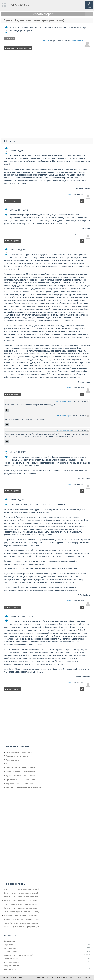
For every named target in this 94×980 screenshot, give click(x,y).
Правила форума (16, 977)
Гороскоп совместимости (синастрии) (21, 768)
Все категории (9, 941)
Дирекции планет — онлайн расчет (20, 784)
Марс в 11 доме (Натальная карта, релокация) (20, 916)
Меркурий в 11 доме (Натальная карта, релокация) (22, 923)
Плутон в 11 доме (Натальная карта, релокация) (21, 897)
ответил (69, 194)
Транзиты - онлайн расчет (16, 764)
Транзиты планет (10, 952)
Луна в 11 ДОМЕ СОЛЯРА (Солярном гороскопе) (21, 889)
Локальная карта (13, 760)
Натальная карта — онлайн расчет (20, 752)
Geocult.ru (55, 977)
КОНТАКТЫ (63, 977)
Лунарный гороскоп (11, 962)
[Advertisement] (47, 73)
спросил (46, 41)
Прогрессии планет (11, 966)
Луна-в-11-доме (9, 38)
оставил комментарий (64, 401)
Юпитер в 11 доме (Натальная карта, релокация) (21, 912)
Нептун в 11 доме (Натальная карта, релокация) (21, 901)
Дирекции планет (10, 969)
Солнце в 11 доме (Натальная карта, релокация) (21, 927)
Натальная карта (77, 41)
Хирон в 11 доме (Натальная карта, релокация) (21, 893)
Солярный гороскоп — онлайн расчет (21, 772)
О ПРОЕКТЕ (72, 977)
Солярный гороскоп (11, 959)
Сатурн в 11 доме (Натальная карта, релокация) (21, 908)
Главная (5, 977)
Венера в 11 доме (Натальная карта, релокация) (21, 919)
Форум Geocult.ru (20, 5)
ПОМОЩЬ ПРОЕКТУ (85, 977)
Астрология (8, 945)
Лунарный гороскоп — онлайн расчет (21, 776)
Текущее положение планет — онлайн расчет (24, 787)
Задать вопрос (43, 14)
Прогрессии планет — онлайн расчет (20, 780)
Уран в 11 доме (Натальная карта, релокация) (20, 904)
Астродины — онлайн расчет (17, 756)
